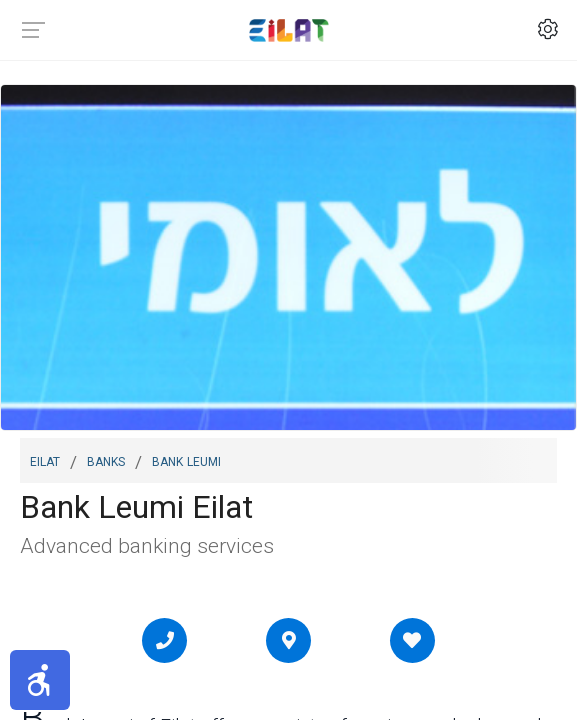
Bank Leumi (186, 460)
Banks (106, 460)
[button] (40, 680)
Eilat (45, 460)
